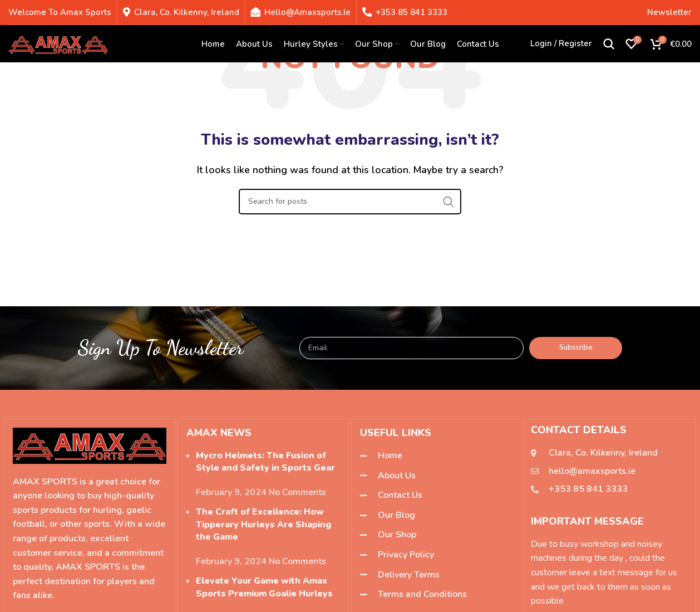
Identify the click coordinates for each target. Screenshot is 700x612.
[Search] (609, 45)
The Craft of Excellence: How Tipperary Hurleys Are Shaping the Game (263, 524)
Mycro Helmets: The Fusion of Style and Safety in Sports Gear (265, 462)
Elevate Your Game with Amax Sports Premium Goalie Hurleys (264, 587)
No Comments (297, 492)
